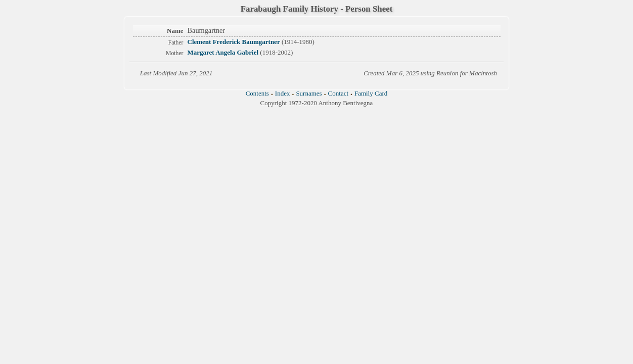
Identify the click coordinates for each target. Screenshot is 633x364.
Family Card (371, 93)
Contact (338, 93)
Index (283, 93)
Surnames (309, 93)
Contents (257, 93)
